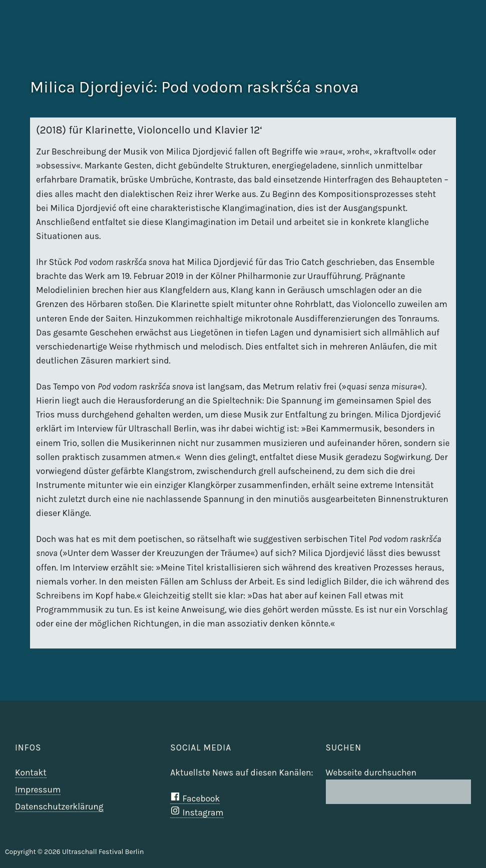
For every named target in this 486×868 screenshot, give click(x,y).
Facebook (195, 798)
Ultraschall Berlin (452, 42)
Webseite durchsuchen (371, 772)
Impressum (38, 789)
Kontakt (31, 772)
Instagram (197, 812)
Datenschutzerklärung (59, 806)
